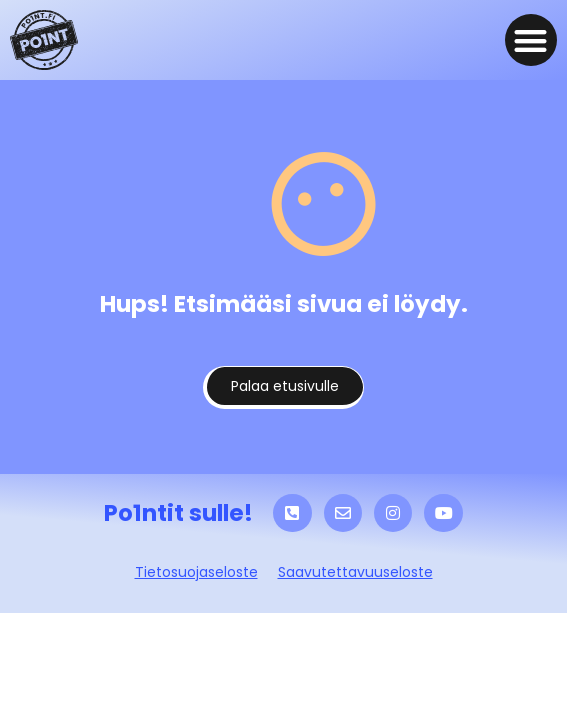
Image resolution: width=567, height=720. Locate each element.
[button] (531, 40)
